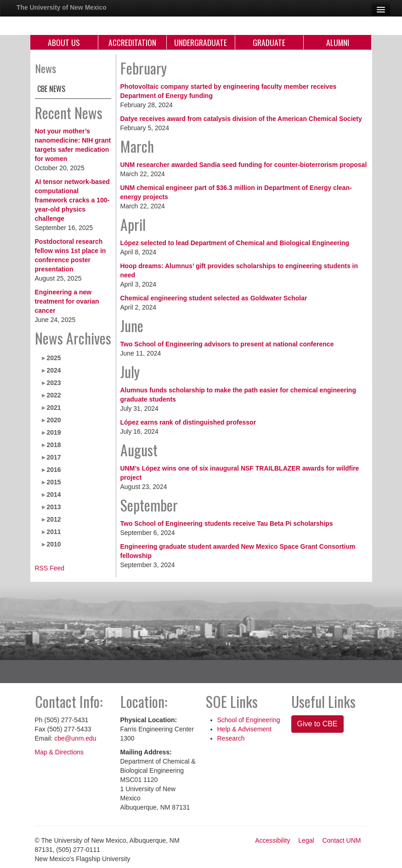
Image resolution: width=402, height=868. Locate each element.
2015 (54, 482)
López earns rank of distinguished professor (188, 422)
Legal (306, 840)
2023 (54, 383)
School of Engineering (249, 720)
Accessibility (272, 840)
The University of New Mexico (62, 7)
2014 (54, 494)
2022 (54, 395)
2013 (54, 507)
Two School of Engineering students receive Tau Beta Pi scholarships (227, 523)
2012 (54, 519)
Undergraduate (201, 42)
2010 (54, 544)
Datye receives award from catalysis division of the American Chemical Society (241, 119)
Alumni (338, 42)
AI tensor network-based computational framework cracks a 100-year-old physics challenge (72, 200)
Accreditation (132, 42)
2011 (54, 532)
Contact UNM (341, 840)
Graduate (269, 42)
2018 (54, 445)
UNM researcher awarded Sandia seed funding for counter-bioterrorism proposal (244, 165)
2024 (54, 370)
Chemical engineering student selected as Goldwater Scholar (214, 298)
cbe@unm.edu (75, 738)
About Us (64, 42)
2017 (54, 457)
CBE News (51, 89)
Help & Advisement (244, 729)
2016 (54, 470)
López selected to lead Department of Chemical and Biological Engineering (235, 243)
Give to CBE (317, 724)
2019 (54, 432)
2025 (54, 358)
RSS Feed (50, 568)
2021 (54, 408)
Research (231, 738)
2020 (54, 420)
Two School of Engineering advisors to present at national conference (227, 344)
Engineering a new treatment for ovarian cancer (67, 301)
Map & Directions (59, 752)
